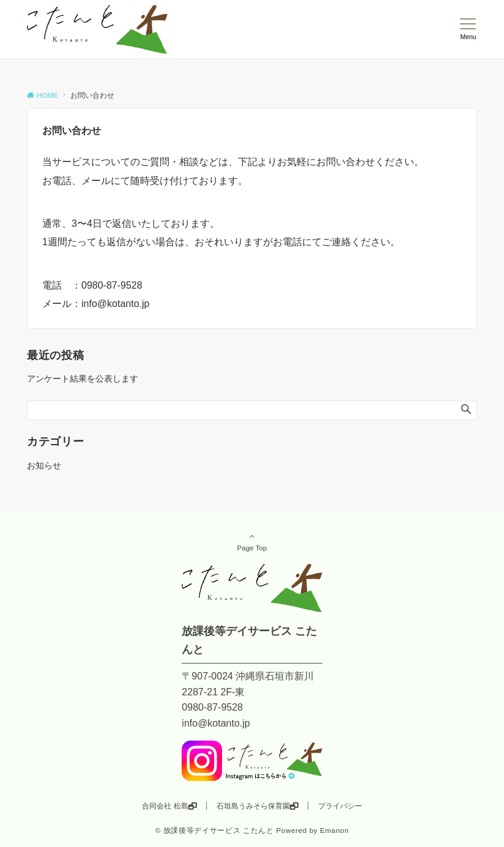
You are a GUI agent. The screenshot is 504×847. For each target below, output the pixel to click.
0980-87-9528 (112, 285)
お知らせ (44, 465)
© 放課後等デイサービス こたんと (215, 830)
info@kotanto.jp (115, 304)
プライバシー (340, 806)
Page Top (252, 542)
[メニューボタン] (468, 29)
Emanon (334, 830)
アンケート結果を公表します (83, 379)
